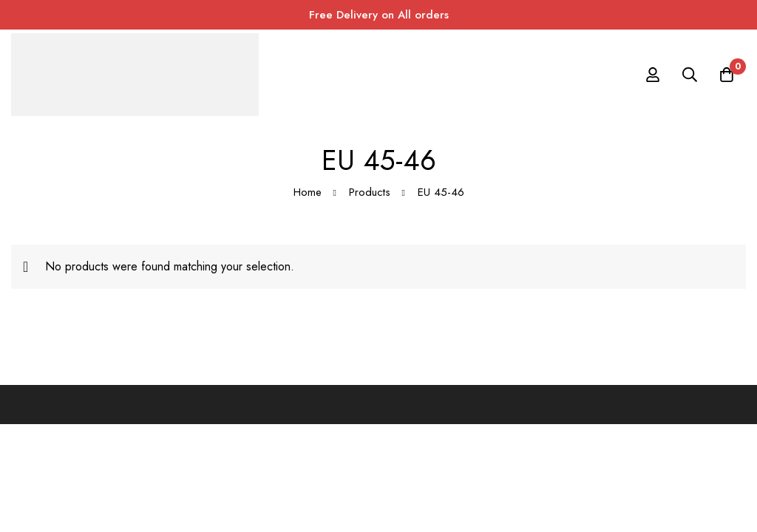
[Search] (690, 75)
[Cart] (727, 75)
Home (308, 192)
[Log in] (653, 75)
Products (370, 192)
